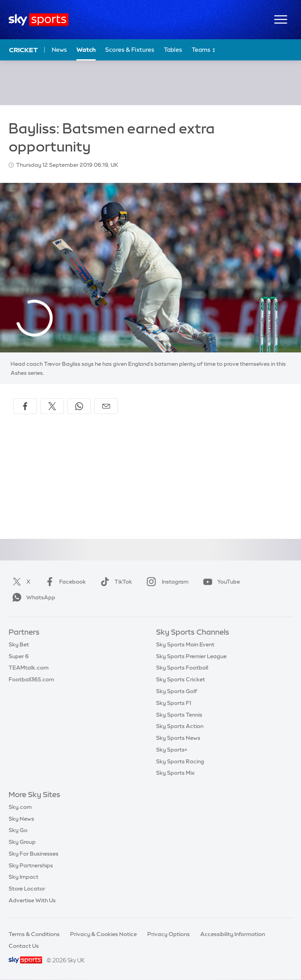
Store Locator (27, 889)
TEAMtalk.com (29, 668)
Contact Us (24, 946)
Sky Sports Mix (175, 773)
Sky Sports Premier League (191, 656)
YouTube (220, 582)
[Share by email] (106, 406)
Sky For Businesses (34, 854)
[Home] (39, 20)
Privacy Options (169, 934)
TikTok (115, 582)
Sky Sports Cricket (180, 679)
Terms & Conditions (34, 934)
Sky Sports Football (182, 668)
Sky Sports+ (172, 750)
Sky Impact (24, 877)
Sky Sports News (178, 738)
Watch (86, 50)
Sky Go (18, 830)
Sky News (21, 819)
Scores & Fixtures (130, 50)
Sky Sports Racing (180, 761)
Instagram (166, 582)
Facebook (64, 582)
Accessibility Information (233, 934)
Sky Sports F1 (174, 703)
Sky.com (20, 807)
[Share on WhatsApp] (79, 406)
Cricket (23, 50)
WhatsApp (32, 597)
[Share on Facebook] (25, 406)
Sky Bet (19, 644)
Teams (204, 50)
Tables (173, 50)
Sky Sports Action (180, 726)
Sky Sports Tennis (179, 715)
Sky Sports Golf (177, 691)
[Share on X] (52, 406)
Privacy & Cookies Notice (103, 934)
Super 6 (19, 656)
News (59, 50)
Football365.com (31, 679)
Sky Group (22, 842)
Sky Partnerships (31, 865)
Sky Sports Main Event (185, 644)
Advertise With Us (32, 900)
